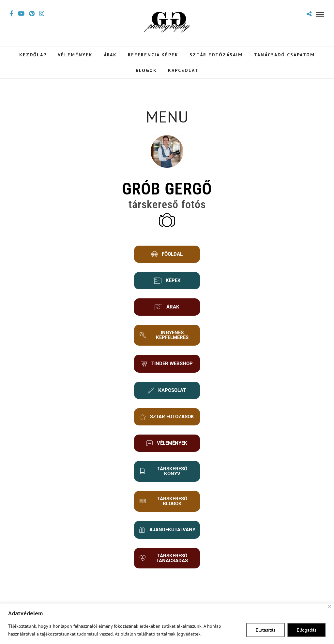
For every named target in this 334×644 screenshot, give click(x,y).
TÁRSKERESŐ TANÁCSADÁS (166, 565)
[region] (167, 624)
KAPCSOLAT (167, 393)
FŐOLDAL (167, 254)
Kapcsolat (183, 70)
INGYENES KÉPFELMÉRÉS (166, 335)
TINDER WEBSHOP (164, 365)
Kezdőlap (33, 55)
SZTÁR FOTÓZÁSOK (165, 421)
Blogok (146, 70)
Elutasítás (266, 630)
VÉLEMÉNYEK (167, 450)
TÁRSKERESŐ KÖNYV (165, 478)
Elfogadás (307, 630)
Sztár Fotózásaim (216, 55)
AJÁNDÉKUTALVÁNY (167, 536)
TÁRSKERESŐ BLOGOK (165, 508)
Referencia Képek (153, 55)
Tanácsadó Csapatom (284, 55)
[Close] (330, 606)
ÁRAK (167, 307)
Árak (110, 55)
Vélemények (75, 55)
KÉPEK (167, 281)
